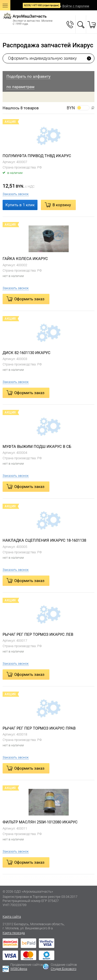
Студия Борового (64, 969)
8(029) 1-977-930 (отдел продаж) (42, 5)
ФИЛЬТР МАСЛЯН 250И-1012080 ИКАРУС (40, 822)
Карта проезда (14, 933)
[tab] (48, 76)
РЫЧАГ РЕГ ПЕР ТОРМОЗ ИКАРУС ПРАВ (39, 728)
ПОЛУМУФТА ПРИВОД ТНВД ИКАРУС (37, 156)
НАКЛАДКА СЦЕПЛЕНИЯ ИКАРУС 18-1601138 (44, 540)
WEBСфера (19, 969)
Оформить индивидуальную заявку (42, 58)
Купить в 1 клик (20, 205)
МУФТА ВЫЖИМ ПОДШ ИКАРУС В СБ (37, 447)
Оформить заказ (29, 299)
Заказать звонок (16, 194)
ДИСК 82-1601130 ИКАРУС (27, 353)
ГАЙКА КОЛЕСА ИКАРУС (25, 259)
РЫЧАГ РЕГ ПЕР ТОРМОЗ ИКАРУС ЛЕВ (38, 634)
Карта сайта (12, 917)
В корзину (62, 205)
